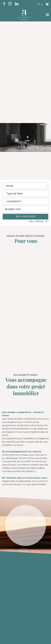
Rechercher (26, 217)
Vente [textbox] (9, 186)
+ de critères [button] (38, 222)
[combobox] (26, 186)
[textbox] (26, 193)
